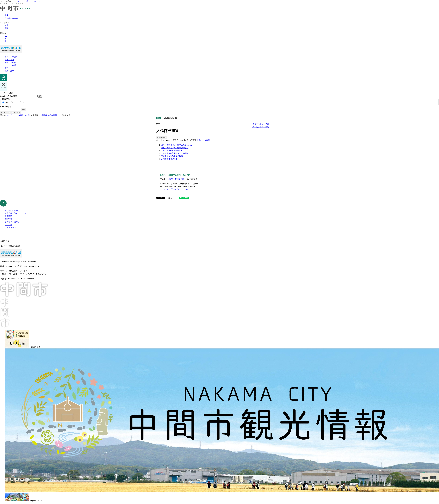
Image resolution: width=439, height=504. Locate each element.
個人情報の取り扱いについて (17, 213)
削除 (176, 118)
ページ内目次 (162, 137)
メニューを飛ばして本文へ (29, 1)
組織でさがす (25, 115)
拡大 (7, 25)
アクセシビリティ (12, 211)
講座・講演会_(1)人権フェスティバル (177, 145)
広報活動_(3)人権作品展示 (172, 156)
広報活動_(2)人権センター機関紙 (175, 153)
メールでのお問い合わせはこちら (174, 189)
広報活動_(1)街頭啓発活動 (172, 151)
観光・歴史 (9, 71)
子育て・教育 (10, 63)
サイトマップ (10, 227)
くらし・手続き (11, 57)
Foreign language (11, 18)
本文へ (7, 15)
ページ (16, 102)
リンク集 (8, 225)
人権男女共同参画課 (49, 115)
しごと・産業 (10, 65)
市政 (7, 68)
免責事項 (8, 216)
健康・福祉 (9, 60)
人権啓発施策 (169, 118)
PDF (23, 102)
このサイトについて (13, 222)
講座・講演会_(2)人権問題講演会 (175, 148)
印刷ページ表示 (203, 140)
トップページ (12, 115)
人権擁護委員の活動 (169, 159)
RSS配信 (8, 219)
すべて (7, 102)
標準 (7, 28)
